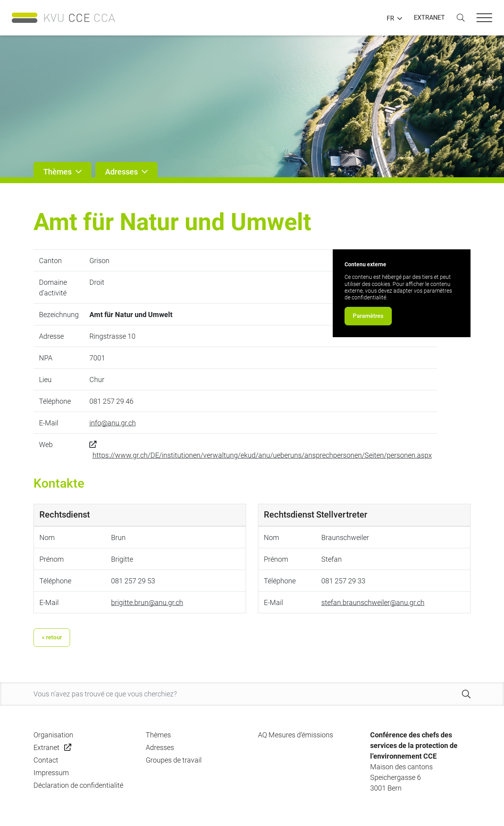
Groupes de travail (174, 760)
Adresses (160, 747)
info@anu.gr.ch (113, 423)
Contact (46, 760)
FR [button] (390, 19)
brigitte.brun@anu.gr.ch (147, 602)
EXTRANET (429, 18)
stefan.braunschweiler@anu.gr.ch (373, 602)
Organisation (53, 735)
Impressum (51, 773)
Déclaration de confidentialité (78, 785)
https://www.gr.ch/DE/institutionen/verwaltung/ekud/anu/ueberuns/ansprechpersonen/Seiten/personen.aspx (262, 455)
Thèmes (158, 735)
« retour (52, 637)
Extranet (46, 747)
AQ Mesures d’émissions (296, 735)
